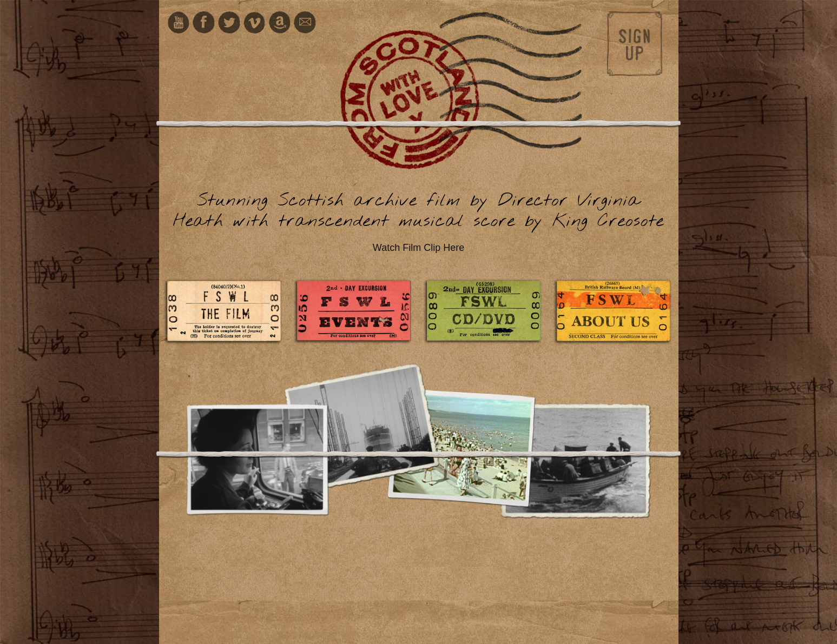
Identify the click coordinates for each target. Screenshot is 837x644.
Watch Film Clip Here (418, 248)
